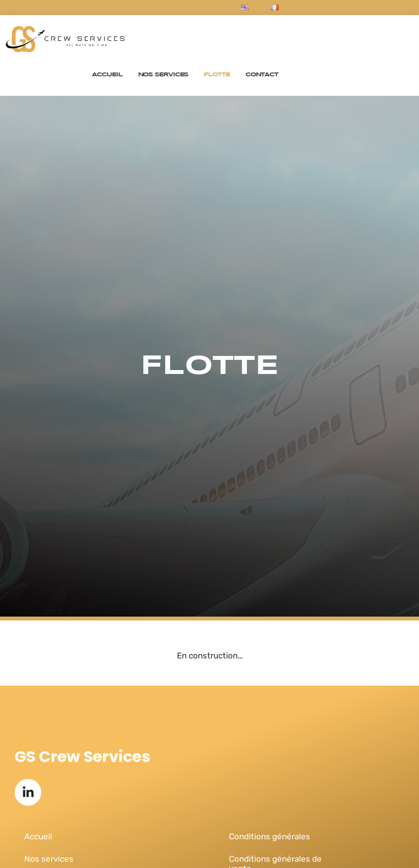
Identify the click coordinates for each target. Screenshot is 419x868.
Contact (262, 75)
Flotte (217, 75)
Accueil (107, 75)
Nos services (163, 75)
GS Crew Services (82, 756)
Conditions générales (270, 836)
